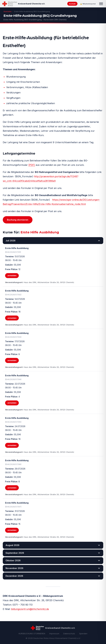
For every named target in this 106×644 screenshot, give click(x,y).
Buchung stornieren (18, 220)
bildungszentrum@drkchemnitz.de (30, 609)
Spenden (83, 634)
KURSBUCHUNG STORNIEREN (32, 634)
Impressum (54, 634)
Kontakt (72, 4)
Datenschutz (69, 634)
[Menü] (101, 4)
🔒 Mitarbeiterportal (88, 4)
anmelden (12, 276)
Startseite (7, 12)
